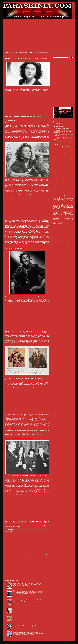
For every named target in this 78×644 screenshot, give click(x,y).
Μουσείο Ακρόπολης (61, 208)
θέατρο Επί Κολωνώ (69, 215)
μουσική (59, 221)
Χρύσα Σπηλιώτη (60, 210)
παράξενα (55, 222)
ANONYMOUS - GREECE (11, 591)
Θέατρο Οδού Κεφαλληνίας (63, 203)
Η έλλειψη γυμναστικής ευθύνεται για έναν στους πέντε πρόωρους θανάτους (25, 632)
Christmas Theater (60, 196)
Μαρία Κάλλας (66, 207)
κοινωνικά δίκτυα (70, 219)
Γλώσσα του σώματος (57, 200)
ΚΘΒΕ (72, 204)
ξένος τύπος (70, 221)
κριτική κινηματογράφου (63, 220)
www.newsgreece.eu (11, 623)
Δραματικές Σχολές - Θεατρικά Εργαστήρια (28, 52)
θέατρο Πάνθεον (56, 216)
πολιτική (65, 222)
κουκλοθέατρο (56, 220)
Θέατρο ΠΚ (70, 203)
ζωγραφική (61, 213)
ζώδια (65, 213)
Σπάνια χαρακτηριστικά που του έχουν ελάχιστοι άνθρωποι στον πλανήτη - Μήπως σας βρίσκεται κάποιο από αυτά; (63, 132)
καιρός (62, 217)
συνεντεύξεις (56, 223)
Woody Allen (56, 197)
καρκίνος (66, 217)
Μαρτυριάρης (9, 599)
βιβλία (67, 211)
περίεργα (60, 222)
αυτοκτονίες (63, 211)
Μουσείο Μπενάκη (69, 208)
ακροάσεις (70, 210)
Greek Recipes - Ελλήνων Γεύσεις (13, 615)
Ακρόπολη (63, 198)
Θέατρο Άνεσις (56, 202)
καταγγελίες (70, 217)
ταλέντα (60, 223)
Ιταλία (69, 204)
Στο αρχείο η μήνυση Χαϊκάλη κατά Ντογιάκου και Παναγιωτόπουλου (24, 624)
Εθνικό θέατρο (65, 200)
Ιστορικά (66, 204)
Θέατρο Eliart (70, 201)
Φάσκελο (8, 607)
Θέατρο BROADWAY (63, 201)
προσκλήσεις (70, 222)
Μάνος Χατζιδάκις (65, 205)
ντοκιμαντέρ (64, 221)
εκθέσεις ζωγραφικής (64, 212)
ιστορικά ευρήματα (57, 217)
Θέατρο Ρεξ (55, 204)
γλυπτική (71, 211)
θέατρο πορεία (70, 216)
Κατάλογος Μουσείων (43, 52)
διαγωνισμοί (55, 212)
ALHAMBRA (55, 196)
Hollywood (70, 196)
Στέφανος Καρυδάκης (69, 209)
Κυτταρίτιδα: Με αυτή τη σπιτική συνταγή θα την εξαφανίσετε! (23, 600)
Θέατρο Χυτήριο (61, 204)
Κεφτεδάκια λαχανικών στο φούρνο (18, 616)
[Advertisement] (23, 29)
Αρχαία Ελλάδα (69, 198)
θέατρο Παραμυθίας (63, 216)
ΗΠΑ (58, 201)
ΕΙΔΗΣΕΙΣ (9, 582)
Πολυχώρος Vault (61, 209)
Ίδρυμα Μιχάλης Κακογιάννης (64, 197)
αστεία (59, 211)
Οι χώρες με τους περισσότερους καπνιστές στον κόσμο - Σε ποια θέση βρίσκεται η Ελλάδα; (28, 608)
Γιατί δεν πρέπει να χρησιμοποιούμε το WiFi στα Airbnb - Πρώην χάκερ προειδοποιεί (27, 592)
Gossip (66, 196)
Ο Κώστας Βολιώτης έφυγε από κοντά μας (62, 129)
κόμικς (68, 220)
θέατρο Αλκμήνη (56, 215)
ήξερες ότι (66, 210)
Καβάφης (55, 205)
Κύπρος (59, 205)
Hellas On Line (9, 631)
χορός (63, 223)
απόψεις (55, 211)
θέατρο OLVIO (70, 214)
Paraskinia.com (59, 123)
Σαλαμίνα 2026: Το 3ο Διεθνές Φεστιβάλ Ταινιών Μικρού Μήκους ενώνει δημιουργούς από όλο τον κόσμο (63, 139)
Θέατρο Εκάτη (61, 202)
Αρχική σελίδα (7, 52)
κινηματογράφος (57, 218)
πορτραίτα (10, 531)
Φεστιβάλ (55, 210)
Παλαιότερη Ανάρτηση (45, 555)
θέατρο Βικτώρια (62, 215)
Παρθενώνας (55, 209)
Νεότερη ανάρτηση (9, 555)
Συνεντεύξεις (15, 52)
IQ (54, 197)
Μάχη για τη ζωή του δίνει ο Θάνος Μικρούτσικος (63, 142)
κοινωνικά (63, 218)
